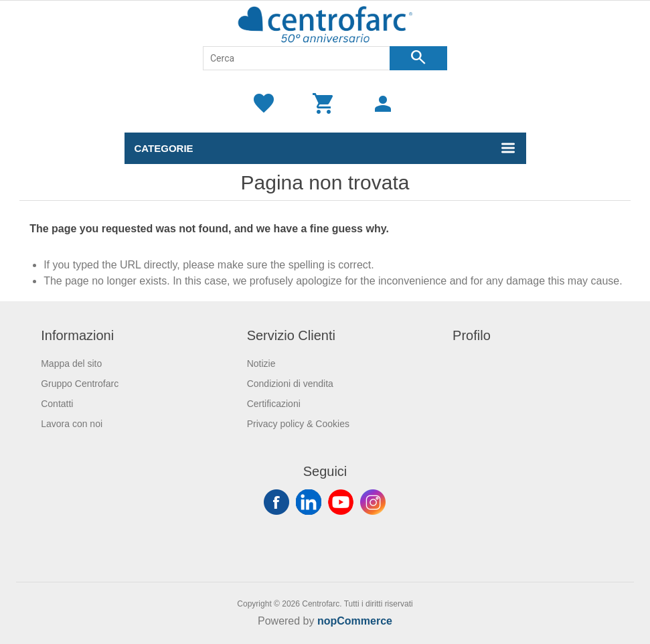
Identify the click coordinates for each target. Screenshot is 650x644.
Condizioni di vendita (290, 384)
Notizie (261, 364)
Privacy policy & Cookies (298, 424)
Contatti (57, 404)
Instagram (373, 502)
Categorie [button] (164, 148)
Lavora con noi (72, 424)
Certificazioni (274, 404)
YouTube (341, 502)
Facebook (276, 502)
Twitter (309, 502)
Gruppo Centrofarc (80, 384)
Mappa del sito (71, 364)
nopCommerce (355, 621)
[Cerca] (297, 58)
